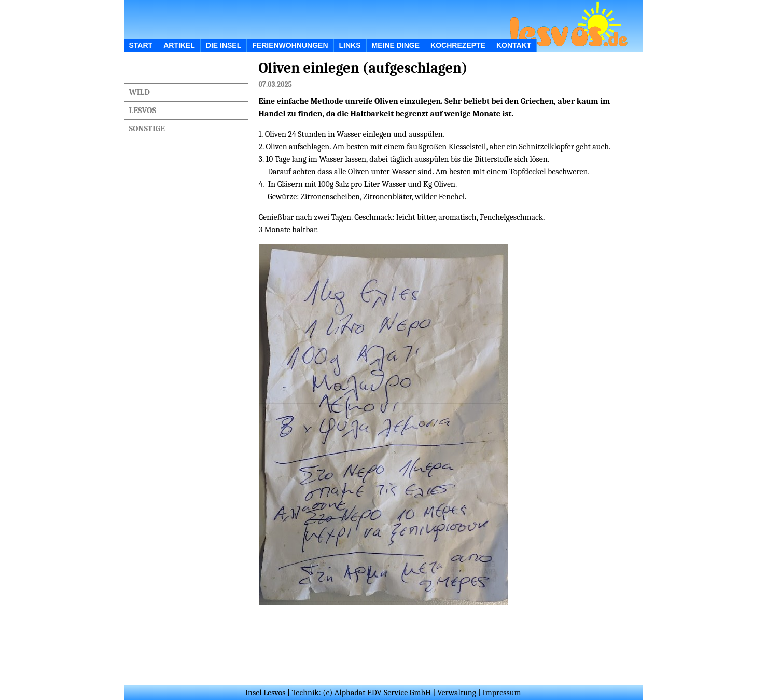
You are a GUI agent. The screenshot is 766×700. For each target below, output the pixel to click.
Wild (140, 92)
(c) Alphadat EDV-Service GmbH (377, 693)
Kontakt (514, 45)
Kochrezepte (458, 45)
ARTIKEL (179, 45)
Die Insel (224, 45)
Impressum (502, 693)
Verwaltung (457, 693)
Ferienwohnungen (290, 45)
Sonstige (147, 129)
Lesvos (143, 111)
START (141, 45)
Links (350, 45)
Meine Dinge (396, 45)
